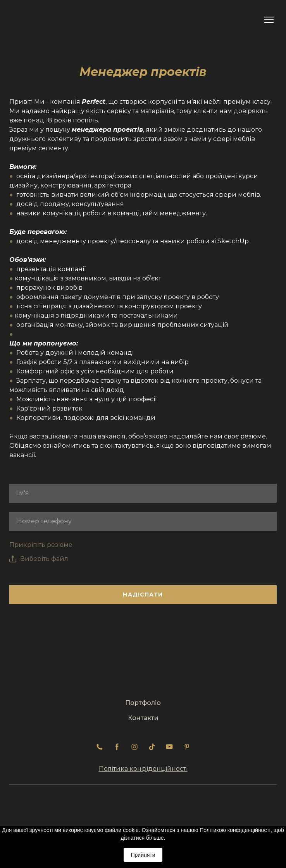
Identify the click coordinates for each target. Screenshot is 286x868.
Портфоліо (143, 703)
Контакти (143, 718)
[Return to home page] (32, 20)
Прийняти (143, 855)
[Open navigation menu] (269, 20)
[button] (100, 747)
